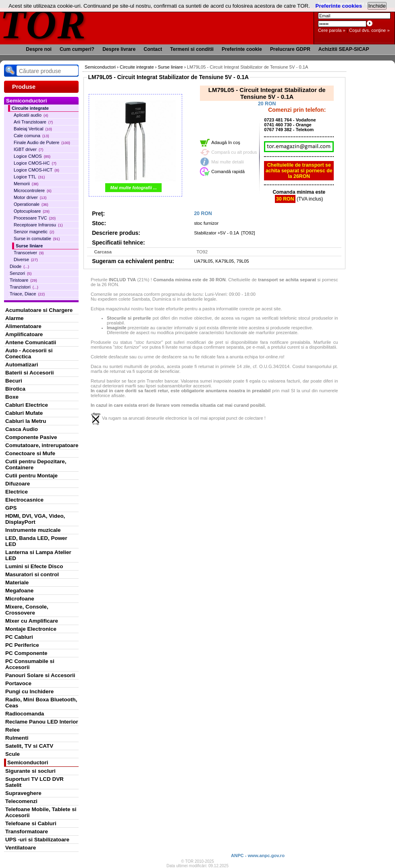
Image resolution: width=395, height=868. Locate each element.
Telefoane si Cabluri (31, 823)
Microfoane (20, 599)
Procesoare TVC (35, 218)
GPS (11, 508)
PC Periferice (22, 645)
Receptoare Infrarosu (38, 225)
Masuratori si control (32, 574)
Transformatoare (27, 831)
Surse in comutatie (37, 238)
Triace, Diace (27, 294)
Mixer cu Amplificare (32, 621)
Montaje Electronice (31, 629)
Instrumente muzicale (33, 530)
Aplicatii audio (31, 115)
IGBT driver (28, 149)
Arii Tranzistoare (33, 122)
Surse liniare (29, 246)
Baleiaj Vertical (33, 129)
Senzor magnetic (34, 232)
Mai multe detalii (228, 162)
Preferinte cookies (339, 6)
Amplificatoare (24, 334)
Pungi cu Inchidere (29, 691)
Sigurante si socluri (30, 771)
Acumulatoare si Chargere (39, 310)
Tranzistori (24, 287)
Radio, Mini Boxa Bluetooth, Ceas (41, 703)
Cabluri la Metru (26, 421)
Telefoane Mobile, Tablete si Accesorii (41, 812)
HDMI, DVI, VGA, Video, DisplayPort (35, 519)
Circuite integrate (30, 108)
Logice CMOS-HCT (36, 170)
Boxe (12, 397)
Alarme (15, 318)
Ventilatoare (21, 848)
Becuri (14, 381)
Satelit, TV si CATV (29, 746)
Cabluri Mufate (24, 413)
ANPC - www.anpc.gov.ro (258, 855)
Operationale (31, 204)
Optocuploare (32, 211)
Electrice (17, 492)
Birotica (15, 389)
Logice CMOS (32, 156)
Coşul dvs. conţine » (369, 30)
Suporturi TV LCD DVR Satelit (34, 782)
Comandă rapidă (228, 172)
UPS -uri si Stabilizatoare (37, 840)
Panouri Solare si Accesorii (40, 675)
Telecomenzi (21, 801)
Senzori (21, 273)
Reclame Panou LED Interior (42, 722)
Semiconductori (28, 762)
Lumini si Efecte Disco (34, 566)
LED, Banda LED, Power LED (36, 541)
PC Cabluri (19, 637)
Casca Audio (22, 429)
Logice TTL (29, 177)
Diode (19, 266)
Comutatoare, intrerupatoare (42, 445)
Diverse (26, 259)
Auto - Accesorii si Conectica (29, 353)
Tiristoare (23, 280)
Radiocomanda (25, 714)
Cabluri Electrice (27, 405)
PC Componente (26, 653)
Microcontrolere (33, 190)
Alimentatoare (23, 326)
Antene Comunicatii (31, 342)
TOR (43, 24)
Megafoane (19, 591)
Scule (12, 754)
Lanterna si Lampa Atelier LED (38, 555)
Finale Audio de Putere (42, 142)
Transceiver (29, 253)
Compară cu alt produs (234, 152)
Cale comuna (31, 136)
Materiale (17, 583)
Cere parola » (332, 30)
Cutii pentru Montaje (31, 476)
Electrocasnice (24, 500)
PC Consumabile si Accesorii (30, 664)
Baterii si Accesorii (30, 373)
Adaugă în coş (226, 142)
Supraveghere (23, 793)
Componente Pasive (31, 437)
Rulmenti (17, 738)
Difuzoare (18, 484)
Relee (12, 730)
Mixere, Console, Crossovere (27, 610)
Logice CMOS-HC (35, 163)
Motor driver (30, 197)
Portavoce (18, 683)
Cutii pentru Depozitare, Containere (36, 464)
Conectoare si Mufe (30, 453)
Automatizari (22, 365)
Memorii (26, 184)
